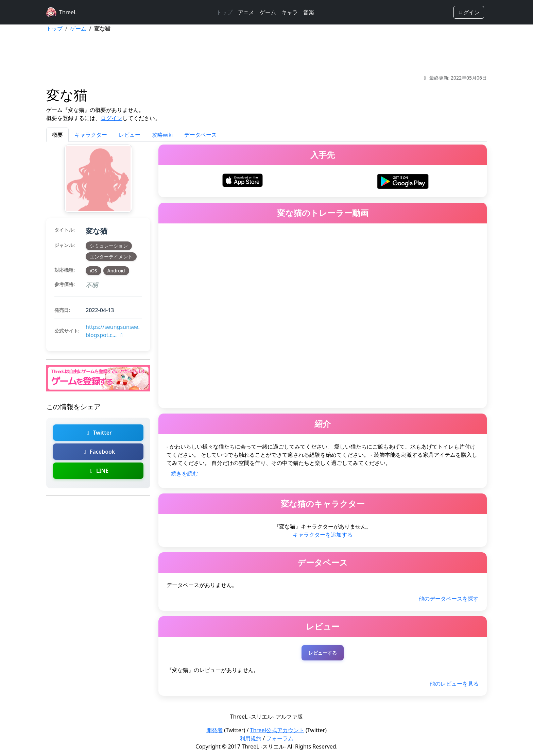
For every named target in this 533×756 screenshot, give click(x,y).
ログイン (469, 12)
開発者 (214, 730)
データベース (201, 135)
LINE (98, 471)
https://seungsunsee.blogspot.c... (113, 331)
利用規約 (251, 738)
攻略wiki (162, 135)
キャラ (290, 12)
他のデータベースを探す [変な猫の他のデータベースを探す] (449, 599)
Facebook (98, 452)
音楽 (309, 12)
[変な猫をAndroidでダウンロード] (403, 181)
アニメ (246, 12)
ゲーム (268, 12)
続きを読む (185, 473)
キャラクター (91, 135)
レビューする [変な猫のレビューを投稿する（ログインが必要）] (323, 653)
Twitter (98, 433)
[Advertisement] (266, 53)
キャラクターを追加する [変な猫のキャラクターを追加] (323, 535)
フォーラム (280, 738)
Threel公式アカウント (277, 730)
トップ (224, 12)
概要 (57, 135)
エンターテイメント (111, 257)
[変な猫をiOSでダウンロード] (243, 180)
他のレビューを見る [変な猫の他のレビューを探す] (454, 684)
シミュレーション (109, 246)
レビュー (130, 135)
